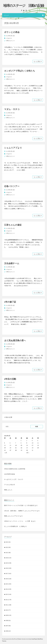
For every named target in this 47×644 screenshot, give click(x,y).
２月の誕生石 (30, 505)
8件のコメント (10, 118)
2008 (8, 620)
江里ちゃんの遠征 (13, 225)
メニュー (24, 15)
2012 (8, 600)
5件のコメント (10, 195)
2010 (8, 610)
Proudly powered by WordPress (10, 639)
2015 (8, 584)
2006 (8, 631)
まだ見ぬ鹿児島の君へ (15, 340)
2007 (8, 626)
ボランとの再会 (12, 32)
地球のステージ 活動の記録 (24, 6)
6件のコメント (10, 310)
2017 (8, 573)
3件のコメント (10, 79)
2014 (8, 589)
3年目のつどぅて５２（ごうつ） (15, 521)
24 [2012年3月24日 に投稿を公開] (32, 448)
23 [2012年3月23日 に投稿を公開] (27, 448)
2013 (8, 594)
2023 (8, 542)
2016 (8, 579)
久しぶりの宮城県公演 (12, 526)
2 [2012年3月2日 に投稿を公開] (27, 440)
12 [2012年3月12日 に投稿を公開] (5, 445)
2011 (8, 605)
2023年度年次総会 (10, 474)
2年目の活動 (10, 379)
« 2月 (6, 453)
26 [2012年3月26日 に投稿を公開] (5, 450)
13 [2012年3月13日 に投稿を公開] (10, 445)
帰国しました (8, 490)
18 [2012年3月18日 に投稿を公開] (38, 445)
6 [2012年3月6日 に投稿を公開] (10, 443)
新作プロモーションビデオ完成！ (14, 505)
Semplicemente (25, 639)
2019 (8, 563)
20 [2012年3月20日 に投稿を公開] (10, 448)
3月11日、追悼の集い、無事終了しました (17, 511)
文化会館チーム (12, 263)
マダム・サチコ (12, 109)
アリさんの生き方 (10, 485)
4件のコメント (10, 41)
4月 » (28, 453)
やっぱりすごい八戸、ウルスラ (14, 479)
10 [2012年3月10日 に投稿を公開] (32, 443)
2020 (8, 558)
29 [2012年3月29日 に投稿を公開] (21, 450)
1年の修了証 (10, 302)
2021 (8, 553)
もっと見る (38, 61)
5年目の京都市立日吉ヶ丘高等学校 (15, 469)
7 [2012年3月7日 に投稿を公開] (16, 443)
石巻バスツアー (12, 186)
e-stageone (9, 38)
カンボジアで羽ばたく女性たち (20, 71)
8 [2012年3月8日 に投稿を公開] (21, 443)
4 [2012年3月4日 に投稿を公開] (38, 440)
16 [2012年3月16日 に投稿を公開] (27, 445)
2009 (8, 615)
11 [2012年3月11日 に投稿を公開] (38, 443)
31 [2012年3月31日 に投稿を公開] (32, 450)
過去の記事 (8, 417)
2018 (8, 568)
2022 (8, 547)
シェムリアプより (13, 148)
